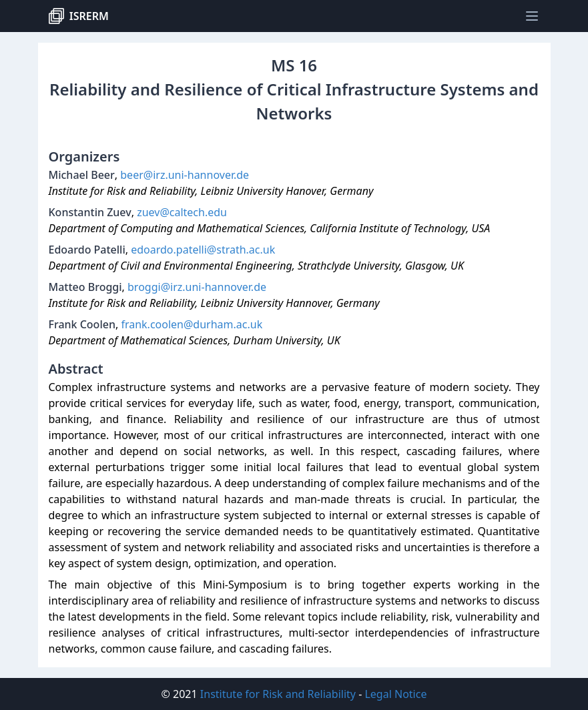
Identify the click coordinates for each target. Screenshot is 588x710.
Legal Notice (395, 694)
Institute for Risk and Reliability (278, 694)
